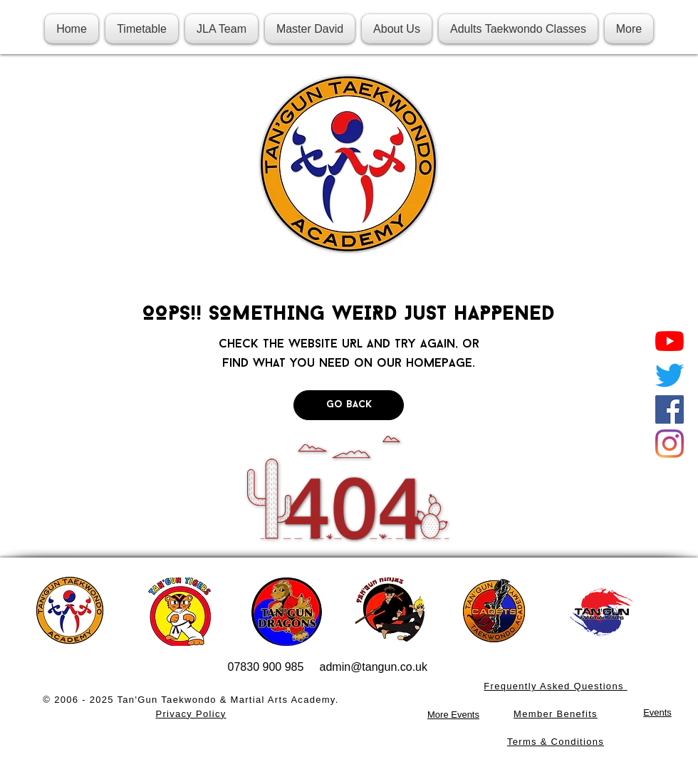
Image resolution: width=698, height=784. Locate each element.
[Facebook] (670, 409)
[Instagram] (670, 444)
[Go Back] (349, 405)
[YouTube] (670, 341)
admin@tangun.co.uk (374, 667)
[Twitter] (670, 375)
